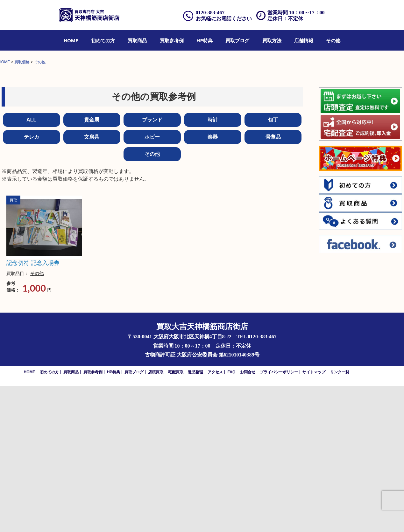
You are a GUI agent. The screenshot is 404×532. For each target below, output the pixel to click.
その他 (333, 40)
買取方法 (272, 40)
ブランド (152, 266)
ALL (31, 266)
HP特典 (205, 40)
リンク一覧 (340, 518)
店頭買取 (156, 518)
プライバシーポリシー (279, 518)
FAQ (232, 518)
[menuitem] (71, 40)
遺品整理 (195, 518)
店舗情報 (304, 40)
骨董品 (273, 283)
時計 (213, 266)
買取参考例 (172, 40)
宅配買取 (176, 518)
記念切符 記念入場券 (33, 409)
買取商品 (137, 40)
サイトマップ (314, 518)
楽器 (213, 283)
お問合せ (248, 518)
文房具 (92, 283)
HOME (71, 40)
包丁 (273, 266)
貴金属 (92, 266)
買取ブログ (237, 40)
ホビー (152, 283)
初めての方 (103, 40)
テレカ (32, 283)
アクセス (215, 518)
